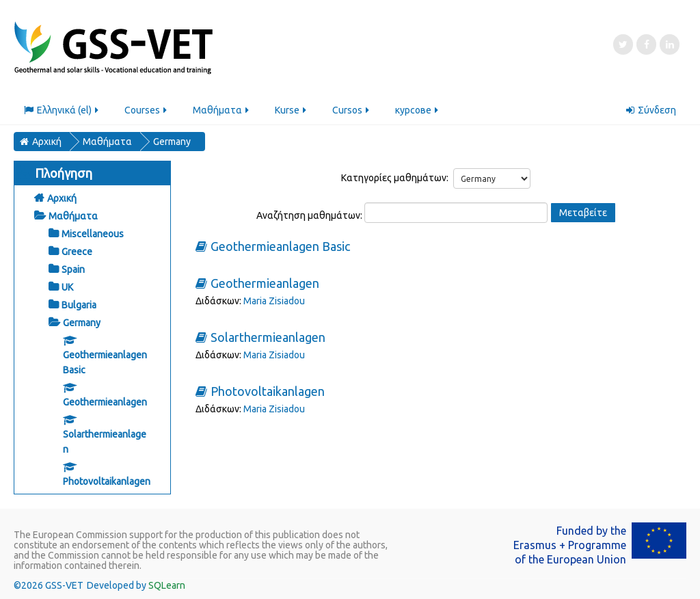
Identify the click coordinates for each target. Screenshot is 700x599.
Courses (147, 110)
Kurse (292, 110)
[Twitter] (623, 44)
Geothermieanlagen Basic (280, 247)
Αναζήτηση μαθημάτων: (310, 215)
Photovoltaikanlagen (268, 391)
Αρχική (62, 198)
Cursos (352, 110)
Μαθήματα (222, 110)
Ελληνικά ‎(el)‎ (62, 110)
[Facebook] (646, 44)
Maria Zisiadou (274, 301)
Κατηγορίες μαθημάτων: (395, 178)
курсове (418, 110)
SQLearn (167, 585)
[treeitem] (92, 198)
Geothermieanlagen (265, 283)
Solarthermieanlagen (268, 337)
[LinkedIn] (670, 44)
